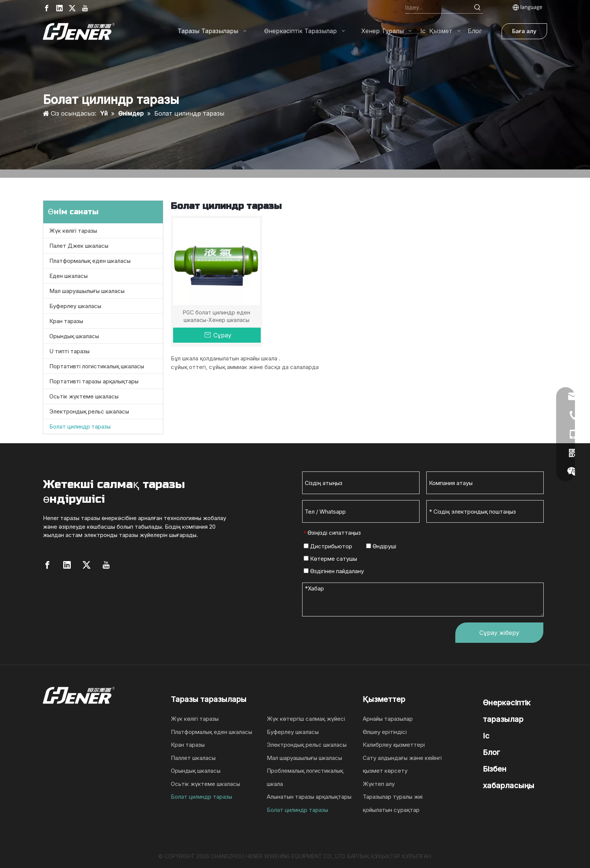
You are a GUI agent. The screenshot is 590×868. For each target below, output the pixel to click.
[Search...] (439, 8)
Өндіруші (381, 546)
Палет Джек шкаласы (79, 246)
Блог (491, 752)
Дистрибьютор (328, 546)
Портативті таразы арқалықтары (94, 381)
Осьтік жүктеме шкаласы (84, 396)
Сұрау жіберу (499, 633)
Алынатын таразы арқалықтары (309, 797)
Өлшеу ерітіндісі (385, 732)
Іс (486, 736)
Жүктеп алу (379, 784)
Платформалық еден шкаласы (90, 261)
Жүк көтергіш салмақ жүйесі (306, 719)
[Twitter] (72, 8)
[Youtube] (85, 8)
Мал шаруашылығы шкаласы (87, 291)
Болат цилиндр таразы (80, 426)
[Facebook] (47, 8)
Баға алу (524, 31)
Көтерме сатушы (330, 559)
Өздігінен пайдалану (334, 571)
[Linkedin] (59, 8)
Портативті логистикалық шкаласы (97, 366)
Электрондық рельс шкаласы (89, 411)
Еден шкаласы (68, 276)
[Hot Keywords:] (477, 8)
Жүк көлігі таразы (73, 231)
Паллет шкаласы (193, 758)
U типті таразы (69, 351)
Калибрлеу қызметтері (394, 745)
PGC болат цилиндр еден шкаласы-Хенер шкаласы (217, 316)
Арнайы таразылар (388, 719)
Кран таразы (66, 321)
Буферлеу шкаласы (75, 306)
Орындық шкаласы (74, 336)
